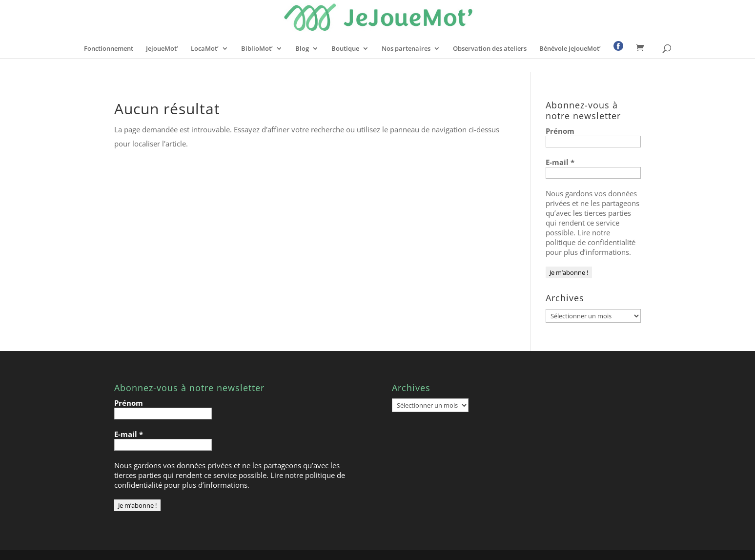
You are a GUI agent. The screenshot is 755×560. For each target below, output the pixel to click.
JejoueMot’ (162, 49)
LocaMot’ (205, 49)
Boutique (345, 49)
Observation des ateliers (490, 49)
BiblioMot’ (257, 49)
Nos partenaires (406, 49)
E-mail (560, 162)
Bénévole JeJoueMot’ (570, 49)
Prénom (560, 131)
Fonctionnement (109, 49)
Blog (302, 49)
